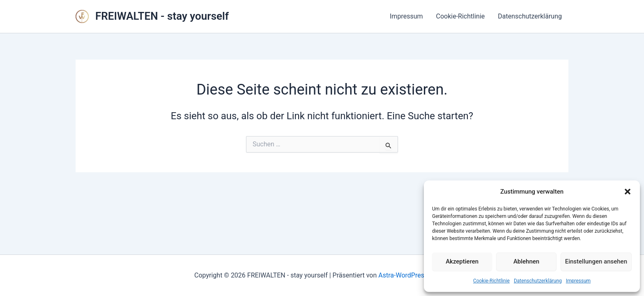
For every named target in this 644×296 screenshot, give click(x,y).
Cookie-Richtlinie (491, 281)
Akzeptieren (462, 261)
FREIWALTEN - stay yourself (162, 16)
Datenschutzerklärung (538, 281)
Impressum (578, 281)
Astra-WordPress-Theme (414, 275)
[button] (628, 192)
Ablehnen (526, 261)
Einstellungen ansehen (596, 261)
